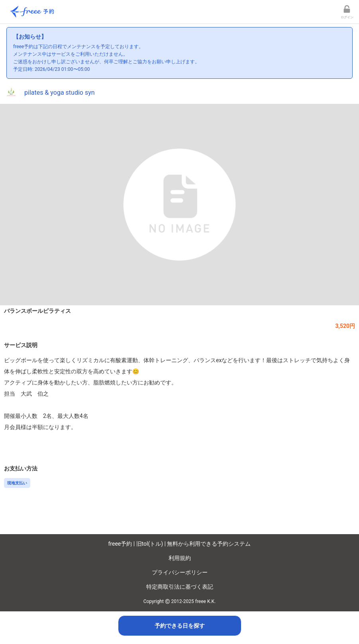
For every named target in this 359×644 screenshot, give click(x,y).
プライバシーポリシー (180, 572)
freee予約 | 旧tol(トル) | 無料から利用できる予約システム (180, 544)
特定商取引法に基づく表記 (180, 587)
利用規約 (180, 558)
